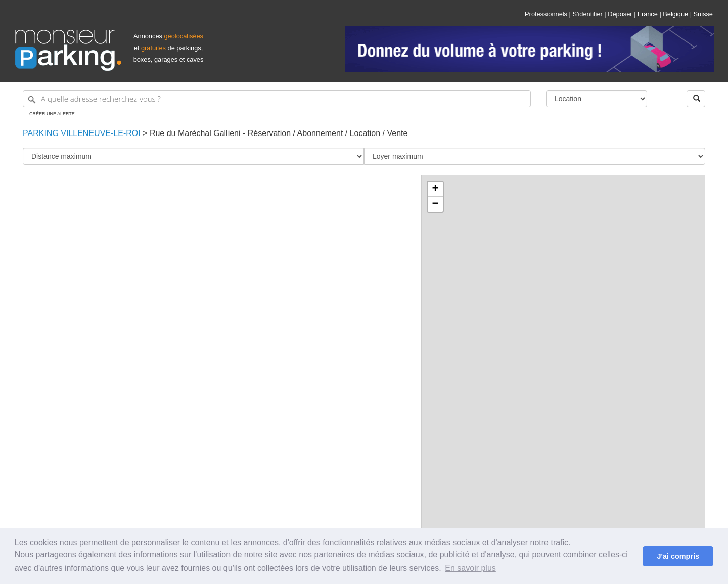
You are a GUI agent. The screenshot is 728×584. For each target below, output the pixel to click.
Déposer (620, 14)
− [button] (435, 204)
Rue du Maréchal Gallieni (195, 133)
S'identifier (587, 14)
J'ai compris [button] (678, 556)
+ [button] (435, 189)
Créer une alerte (52, 114)
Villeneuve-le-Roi (100, 133)
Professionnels (546, 14)
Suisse (703, 14)
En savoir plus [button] (470, 568)
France (648, 14)
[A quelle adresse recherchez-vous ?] (277, 99)
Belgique (675, 14)
